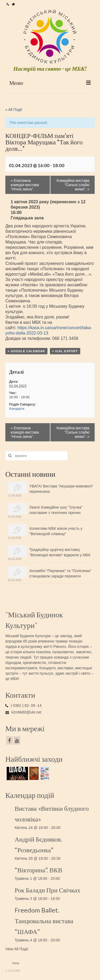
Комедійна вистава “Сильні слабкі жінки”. (73, 185)
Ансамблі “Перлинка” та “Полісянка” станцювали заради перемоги (60, 573)
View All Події (17, 949)
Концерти (17, 409)
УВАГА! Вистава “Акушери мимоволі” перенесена (61, 489)
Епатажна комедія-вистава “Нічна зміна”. (25, 185)
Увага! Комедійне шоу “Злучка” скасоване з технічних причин (56, 510)
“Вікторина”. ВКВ (39, 870)
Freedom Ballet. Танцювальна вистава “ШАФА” (44, 921)
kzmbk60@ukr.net (23, 712)
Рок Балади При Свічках (47, 890)
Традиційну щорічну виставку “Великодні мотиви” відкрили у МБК (60, 552)
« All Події (14, 110)
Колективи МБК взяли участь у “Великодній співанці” (56, 531)
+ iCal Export (65, 351)
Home (16, 963)
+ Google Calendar (26, 351)
